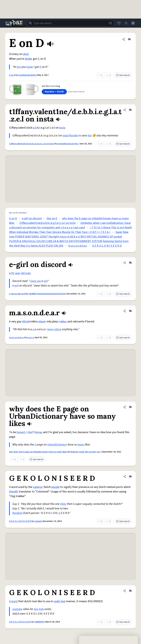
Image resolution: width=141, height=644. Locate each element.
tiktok (26, 322)
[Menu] (133, 23)
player (42, 322)
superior (38, 487)
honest (21, 432)
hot (90, 136)
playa (58, 329)
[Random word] (110, 23)
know (30, 67)
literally (14, 492)
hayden (74, 136)
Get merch (123, 75)
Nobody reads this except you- (86, 452)
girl (46, 281)
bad (63, 601)
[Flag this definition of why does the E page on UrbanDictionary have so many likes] (130, 407)
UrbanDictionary (57, 445)
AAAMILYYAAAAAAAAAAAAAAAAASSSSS (47, 294)
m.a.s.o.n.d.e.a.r (78, 246)
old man (26, 273)
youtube (17, 609)
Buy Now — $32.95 (54, 92)
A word (13, 601)
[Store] (119, 23)
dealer (28, 59)
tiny (36, 609)
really (57, 601)
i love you (35, 281)
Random (17, 513)
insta (62, 128)
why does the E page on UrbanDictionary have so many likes (38, 452)
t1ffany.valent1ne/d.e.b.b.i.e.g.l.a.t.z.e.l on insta (32, 144)
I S (59, 513)
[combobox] (70, 23)
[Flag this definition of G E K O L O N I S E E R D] (130, 477)
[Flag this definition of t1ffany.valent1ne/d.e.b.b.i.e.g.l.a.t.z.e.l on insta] (130, 110)
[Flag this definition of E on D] (129, 39)
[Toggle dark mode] (126, 23)
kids (41, 609)
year (17, 273)
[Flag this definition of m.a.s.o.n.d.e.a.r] (130, 311)
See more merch (76, 92)
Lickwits (38, 521)
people (55, 487)
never (50, 329)
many (81, 445)
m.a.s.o (31, 338)
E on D (12, 75)
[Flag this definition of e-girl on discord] (130, 263)
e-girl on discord (32, 218)
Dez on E (52, 218)
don (30, 432)
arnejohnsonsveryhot (68, 144)
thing (63, 504)
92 (13, 273)
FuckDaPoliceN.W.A (28, 75)
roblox (63, 322)
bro (19, 67)
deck (26, 54)
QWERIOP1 (40, 622)
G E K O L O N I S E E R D (107, 246)
